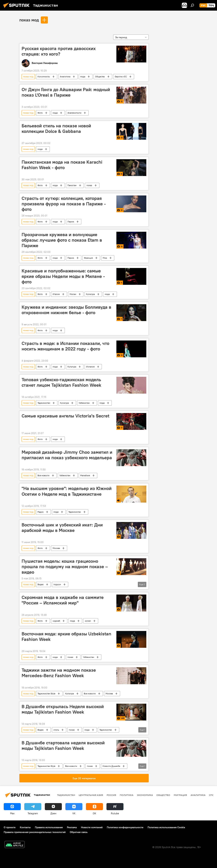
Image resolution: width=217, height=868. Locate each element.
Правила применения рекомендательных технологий (35, 832)
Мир (105, 258)
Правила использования (49, 827)
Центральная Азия (91, 795)
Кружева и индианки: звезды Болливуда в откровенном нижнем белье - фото (66, 310)
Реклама (72, 827)
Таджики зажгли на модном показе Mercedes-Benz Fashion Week (59, 673)
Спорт (213, 795)
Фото (40, 113)
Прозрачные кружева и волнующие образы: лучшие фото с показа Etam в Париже (62, 240)
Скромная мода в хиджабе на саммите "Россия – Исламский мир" (63, 600)
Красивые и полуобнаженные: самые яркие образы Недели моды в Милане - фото (63, 276)
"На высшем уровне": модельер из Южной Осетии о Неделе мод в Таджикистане (67, 491)
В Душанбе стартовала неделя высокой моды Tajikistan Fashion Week (63, 746)
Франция (88, 258)
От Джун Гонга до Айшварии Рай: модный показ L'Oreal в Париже (66, 92)
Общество (100, 77)
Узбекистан (84, 403)
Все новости (43, 475)
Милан (73, 294)
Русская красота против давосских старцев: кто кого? (59, 51)
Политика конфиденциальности (125, 827)
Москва (56, 548)
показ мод (29, 20)
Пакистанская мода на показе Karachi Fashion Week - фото (62, 165)
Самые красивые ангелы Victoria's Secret (65, 416)
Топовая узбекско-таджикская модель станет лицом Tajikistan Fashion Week (61, 382)
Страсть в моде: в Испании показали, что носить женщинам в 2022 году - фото (65, 346)
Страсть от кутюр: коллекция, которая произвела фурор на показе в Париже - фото (64, 204)
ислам (88, 621)
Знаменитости (74, 113)
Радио (41, 512)
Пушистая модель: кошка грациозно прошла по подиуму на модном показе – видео (65, 567)
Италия (56, 294)
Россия (111, 795)
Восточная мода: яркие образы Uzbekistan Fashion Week (66, 637)
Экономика (145, 795)
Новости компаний (92, 827)
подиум (57, 584)
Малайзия (85, 475)
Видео (41, 584)
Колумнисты (44, 77)
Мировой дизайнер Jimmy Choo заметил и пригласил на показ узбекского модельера (67, 455)
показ (89, 185)
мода (83, 77)
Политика (127, 795)
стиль (56, 730)
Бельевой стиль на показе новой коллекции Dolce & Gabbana (56, 129)
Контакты (25, 827)
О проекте (10, 827)
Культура (90, 294)
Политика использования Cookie (166, 827)
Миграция (180, 795)
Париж (71, 222)
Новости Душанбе (111, 766)
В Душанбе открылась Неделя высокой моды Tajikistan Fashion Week (63, 709)
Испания (90, 367)
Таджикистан (44, 403)
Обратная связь (79, 832)
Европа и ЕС (121, 77)
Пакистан (72, 185)
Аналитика (65, 77)
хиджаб (56, 621)
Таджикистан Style (46, 693)
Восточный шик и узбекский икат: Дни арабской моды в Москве (62, 528)
